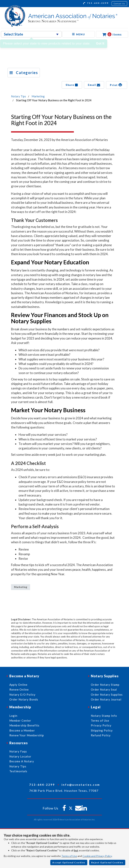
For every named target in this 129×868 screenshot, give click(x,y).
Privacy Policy (101, 725)
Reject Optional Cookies (107, 862)
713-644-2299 (96, 4)
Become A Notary (22, 761)
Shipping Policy (102, 730)
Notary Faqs (18, 751)
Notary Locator (20, 756)
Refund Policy (101, 735)
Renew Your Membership (27, 735)
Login (13, 716)
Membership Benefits (24, 725)
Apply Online (18, 685)
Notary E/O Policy (22, 695)
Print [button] (117, 85)
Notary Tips (19, 96)
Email (94, 85)
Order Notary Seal (104, 689)
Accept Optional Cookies (69, 862)
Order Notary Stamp (105, 685)
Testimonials (18, 771)
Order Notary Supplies (107, 695)
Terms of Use (69, 856)
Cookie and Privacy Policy (97, 856)
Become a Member (22, 730)
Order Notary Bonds (24, 699)
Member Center (20, 720)
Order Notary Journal (106, 699)
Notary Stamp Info (104, 716)
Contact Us (119, 4)
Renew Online (19, 689)
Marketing (38, 96)
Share (72, 85)
